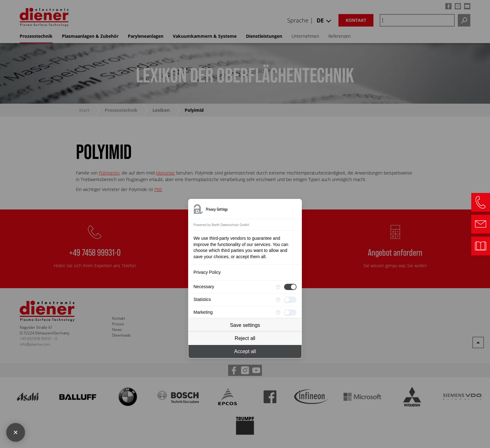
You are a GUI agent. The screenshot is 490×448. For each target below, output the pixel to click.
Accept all (245, 351)
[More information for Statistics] (278, 300)
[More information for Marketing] (278, 313)
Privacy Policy (207, 272)
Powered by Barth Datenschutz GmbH (221, 225)
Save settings (245, 325)
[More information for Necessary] (278, 287)
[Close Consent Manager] (16, 432)
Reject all (245, 338)
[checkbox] (290, 287)
